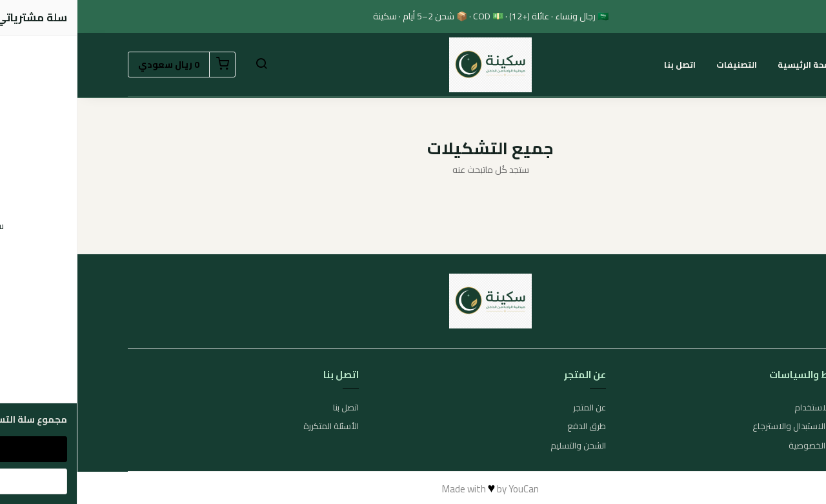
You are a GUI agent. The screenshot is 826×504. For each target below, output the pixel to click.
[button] (184, 65)
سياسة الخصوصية (743, 446)
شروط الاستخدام (746, 408)
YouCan (446, 489)
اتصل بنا (602, 65)
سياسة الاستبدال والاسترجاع (725, 427)
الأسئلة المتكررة (254, 427)
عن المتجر (512, 408)
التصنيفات (659, 65)
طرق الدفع (509, 427)
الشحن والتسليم (501, 446)
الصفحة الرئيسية (733, 65)
